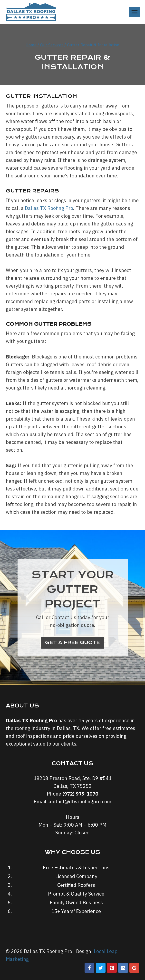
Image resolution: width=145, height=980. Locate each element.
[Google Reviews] (134, 968)
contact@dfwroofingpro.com (79, 801)
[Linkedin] (123, 968)
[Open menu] (134, 12)
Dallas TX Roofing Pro (49, 208)
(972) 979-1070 (80, 794)
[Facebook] (89, 968)
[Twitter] (101, 968)
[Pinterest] (112, 968)
